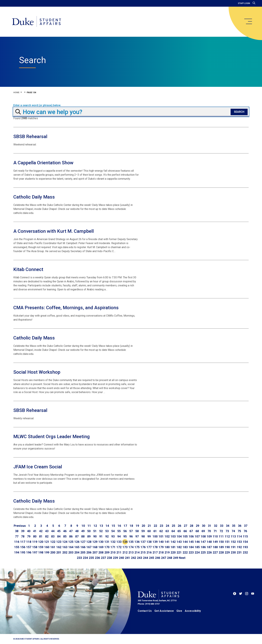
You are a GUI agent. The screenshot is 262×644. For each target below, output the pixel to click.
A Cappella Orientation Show (43, 163)
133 (119, 542)
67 (191, 531)
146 (197, 542)
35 (234, 526)
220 (173, 552)
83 (53, 536)
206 (89, 552)
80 (35, 536)
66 (185, 531)
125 (71, 542)
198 (41, 552)
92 (107, 536)
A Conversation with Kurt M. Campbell (54, 231)
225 (203, 552)
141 (167, 542)
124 (65, 542)
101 (161, 536)
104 (179, 536)
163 (65, 547)
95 (125, 536)
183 (185, 547)
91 (101, 536)
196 (29, 552)
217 (155, 552)
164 (71, 547)
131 (107, 542)
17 (125, 526)
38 (17, 531)
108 (203, 536)
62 (161, 531)
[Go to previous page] (20, 526)
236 (97, 558)
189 (221, 547)
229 (227, 552)
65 (179, 531)
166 (83, 547)
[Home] (37, 22)
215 (143, 552)
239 (115, 558)
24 (167, 526)
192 (239, 547)
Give (179, 611)
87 (77, 536)
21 (149, 526)
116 (17, 542)
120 (41, 542)
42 (41, 531)
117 (23, 542)
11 (89, 526)
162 (59, 547)
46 (65, 531)
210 (113, 552)
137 (143, 542)
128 (89, 542)
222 (185, 552)
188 (215, 547)
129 (95, 542)
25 (173, 526)
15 (113, 526)
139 (155, 542)
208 (101, 552)
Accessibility (193, 611)
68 (197, 531)
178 (155, 547)
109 (209, 536)
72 (221, 531)
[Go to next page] (182, 558)
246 (158, 558)
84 (59, 536)
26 (179, 526)
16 (119, 526)
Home (16, 93)
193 (245, 547)
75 (239, 531)
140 (161, 542)
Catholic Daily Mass (34, 197)
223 (191, 552)
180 (167, 547)
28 (191, 526)
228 (221, 552)
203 (71, 552)
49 (83, 531)
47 (71, 531)
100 (155, 536)
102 (167, 536)
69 (203, 531)
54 (113, 531)
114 (239, 536)
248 (170, 558)
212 (125, 552)
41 (35, 531)
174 (131, 547)
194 (17, 552)
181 (173, 547)
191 (233, 547)
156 (23, 547)
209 (107, 552)
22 (155, 526)
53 (107, 531)
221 (179, 552)
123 (59, 542)
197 (35, 552)
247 (164, 558)
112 (227, 536)
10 (83, 526)
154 (245, 542)
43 (47, 531)
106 (191, 536)
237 (103, 558)
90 (95, 536)
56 (125, 531)
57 (131, 531)
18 (131, 526)
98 (143, 536)
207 (95, 552)
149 (215, 542)
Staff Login (244, 3)
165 (77, 547)
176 (143, 547)
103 (173, 536)
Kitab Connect (28, 269)
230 (233, 552)
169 (101, 547)
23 (161, 526)
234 (85, 558)
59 (143, 531)
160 (47, 547)
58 (137, 531)
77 (17, 536)
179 (161, 547)
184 (191, 547)
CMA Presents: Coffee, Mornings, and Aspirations (66, 308)
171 (113, 547)
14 (107, 526)
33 (222, 526)
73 (227, 531)
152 (233, 542)
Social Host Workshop (37, 372)
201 (59, 552)
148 (209, 542)
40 (29, 531)
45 (59, 531)
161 (53, 547)
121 (47, 542)
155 (17, 547)
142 (173, 542)
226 (209, 552)
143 (179, 542)
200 (53, 552)
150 (221, 542)
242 (134, 558)
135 (131, 542)
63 (167, 531)
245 (152, 558)
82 (47, 536)
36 (240, 526)
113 (233, 536)
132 (113, 542)
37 (246, 526)
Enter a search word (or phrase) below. (37, 105)
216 (149, 552)
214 (137, 552)
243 (140, 558)
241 (127, 558)
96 (131, 536)
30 (204, 526)
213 (131, 552)
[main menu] (248, 21)
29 (198, 526)
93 (113, 536)
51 (95, 531)
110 (215, 536)
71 (215, 531)
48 (77, 531)
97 (137, 536)
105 (185, 536)
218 (161, 552)
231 (239, 552)
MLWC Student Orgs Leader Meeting (52, 437)
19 (137, 526)
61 (155, 531)
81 (41, 536)
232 (245, 552)
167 (89, 547)
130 (101, 542)
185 (197, 547)
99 (149, 536)
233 (79, 558)
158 (35, 547)
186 (203, 547)
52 (101, 531)
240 (121, 558)
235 (91, 558)
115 (245, 536)
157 (29, 547)
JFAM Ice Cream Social (38, 467)
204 (77, 552)
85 (65, 536)
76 (245, 531)
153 (239, 542)
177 (149, 547)
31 (210, 526)
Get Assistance (164, 611)
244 (146, 558)
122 (53, 542)
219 (167, 552)
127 (83, 542)
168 (95, 547)
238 (109, 558)
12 (95, 526)
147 (203, 542)
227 (215, 552)
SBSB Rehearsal (30, 136)
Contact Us (145, 611)
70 (209, 531)
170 (107, 547)
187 (209, 547)
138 (149, 542)
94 (119, 536)
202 (65, 552)
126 (77, 542)
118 (29, 542)
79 (29, 536)
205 (83, 552)
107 (197, 536)
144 (185, 542)
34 (228, 526)
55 (119, 531)
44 (53, 531)
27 (185, 526)
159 (41, 547)
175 (137, 547)
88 (83, 536)
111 (221, 536)
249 (176, 558)
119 (35, 542)
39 (23, 531)
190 (227, 547)
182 (179, 547)
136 (137, 542)
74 (233, 531)
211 (119, 552)
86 (71, 536)
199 (47, 552)
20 (143, 526)
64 (173, 531)
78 (23, 536)
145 (191, 542)
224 (197, 552)
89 (89, 536)
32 (216, 526)
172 (119, 547)
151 (227, 542)
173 (125, 547)
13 (101, 526)
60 (149, 531)
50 (89, 531)
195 (23, 552)
